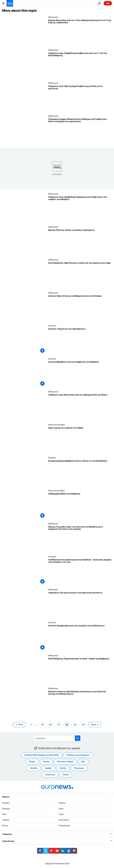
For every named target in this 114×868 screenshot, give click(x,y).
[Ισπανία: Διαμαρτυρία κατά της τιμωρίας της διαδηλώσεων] (80, 638)
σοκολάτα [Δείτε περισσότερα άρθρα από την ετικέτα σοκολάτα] (50, 775)
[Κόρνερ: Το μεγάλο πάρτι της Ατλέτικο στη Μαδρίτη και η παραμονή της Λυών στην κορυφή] (80, 539)
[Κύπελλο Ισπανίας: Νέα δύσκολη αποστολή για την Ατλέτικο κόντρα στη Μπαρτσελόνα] (80, 704)
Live (108, 3)
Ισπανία (52, 326)
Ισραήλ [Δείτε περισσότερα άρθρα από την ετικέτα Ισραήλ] (48, 768)
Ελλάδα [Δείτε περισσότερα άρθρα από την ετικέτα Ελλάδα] (34, 768)
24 (83, 725)
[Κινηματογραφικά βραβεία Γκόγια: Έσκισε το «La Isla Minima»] (80, 473)
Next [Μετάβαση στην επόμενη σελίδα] (94, 725)
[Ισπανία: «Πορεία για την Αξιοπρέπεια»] (80, 341)
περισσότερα (8, 841)
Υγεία (61, 814)
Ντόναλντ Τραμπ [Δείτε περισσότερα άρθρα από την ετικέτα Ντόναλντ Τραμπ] (65, 761)
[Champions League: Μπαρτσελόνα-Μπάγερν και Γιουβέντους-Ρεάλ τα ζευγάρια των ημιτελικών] (80, 131)
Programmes (64, 826)
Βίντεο (5, 826)
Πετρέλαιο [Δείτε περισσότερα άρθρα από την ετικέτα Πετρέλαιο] (79, 768)
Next (4, 814)
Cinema (52, 458)
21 (59, 725)
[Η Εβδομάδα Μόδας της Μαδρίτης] (80, 506)
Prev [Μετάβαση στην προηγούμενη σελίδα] (21, 725)
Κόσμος (62, 803)
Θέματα (6, 797)
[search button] (78, 738)
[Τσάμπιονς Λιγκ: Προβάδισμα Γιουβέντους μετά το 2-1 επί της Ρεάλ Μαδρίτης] (80, 65)
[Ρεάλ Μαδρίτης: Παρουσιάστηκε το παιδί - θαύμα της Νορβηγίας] (80, 671)
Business (6, 809)
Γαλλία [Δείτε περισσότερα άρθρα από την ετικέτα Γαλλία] (63, 768)
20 (50, 725)
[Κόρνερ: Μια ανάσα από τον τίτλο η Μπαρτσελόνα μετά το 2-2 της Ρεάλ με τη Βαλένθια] (80, 32)
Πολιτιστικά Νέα (56, 425)
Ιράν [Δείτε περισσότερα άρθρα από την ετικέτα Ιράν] (83, 761)
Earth (61, 809)
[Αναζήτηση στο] (57, 738)
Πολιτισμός (64, 820)
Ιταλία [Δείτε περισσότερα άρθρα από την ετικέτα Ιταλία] (66, 775)
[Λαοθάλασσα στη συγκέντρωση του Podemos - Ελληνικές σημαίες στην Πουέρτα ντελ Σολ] (80, 572)
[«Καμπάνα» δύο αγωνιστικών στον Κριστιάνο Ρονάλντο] (80, 605)
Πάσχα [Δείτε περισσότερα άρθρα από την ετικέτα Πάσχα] (32, 761)
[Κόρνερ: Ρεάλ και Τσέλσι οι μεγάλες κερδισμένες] (80, 242)
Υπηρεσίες (7, 834)
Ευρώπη (6, 803)
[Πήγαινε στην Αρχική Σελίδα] (10, 3)
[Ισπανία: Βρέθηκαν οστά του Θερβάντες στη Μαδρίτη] (80, 374)
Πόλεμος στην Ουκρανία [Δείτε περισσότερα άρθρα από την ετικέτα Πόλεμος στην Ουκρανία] (78, 755)
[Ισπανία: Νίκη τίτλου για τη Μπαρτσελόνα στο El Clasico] (80, 308)
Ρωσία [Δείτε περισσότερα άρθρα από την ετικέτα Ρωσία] (46, 761)
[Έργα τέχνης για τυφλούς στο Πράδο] (80, 440)
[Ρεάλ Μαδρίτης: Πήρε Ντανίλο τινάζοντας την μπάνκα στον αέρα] (80, 275)
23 (75, 725)
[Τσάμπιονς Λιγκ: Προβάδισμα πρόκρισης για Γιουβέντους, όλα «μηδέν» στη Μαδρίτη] (80, 209)
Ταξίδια (6, 820)
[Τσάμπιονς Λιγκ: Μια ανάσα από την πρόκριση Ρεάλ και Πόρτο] (80, 407)
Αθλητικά (53, 17)
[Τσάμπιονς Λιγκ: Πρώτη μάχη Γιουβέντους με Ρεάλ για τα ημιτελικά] (80, 98)
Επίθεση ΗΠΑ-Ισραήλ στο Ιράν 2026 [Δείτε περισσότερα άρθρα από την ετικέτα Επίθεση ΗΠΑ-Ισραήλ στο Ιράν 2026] (41, 755)
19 (42, 725)
